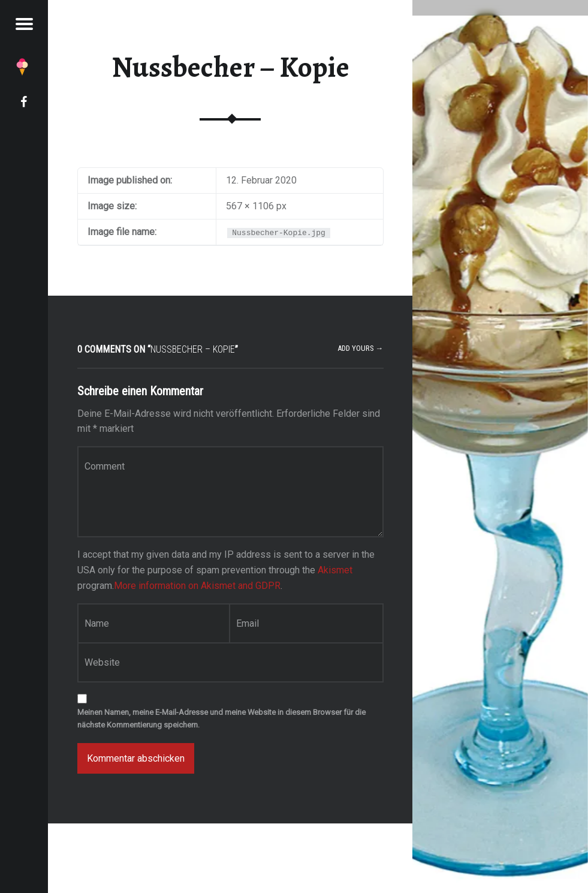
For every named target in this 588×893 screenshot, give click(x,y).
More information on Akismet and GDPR (197, 586)
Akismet (335, 570)
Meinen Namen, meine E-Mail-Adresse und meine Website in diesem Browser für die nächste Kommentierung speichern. (221, 718)
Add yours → (361, 348)
